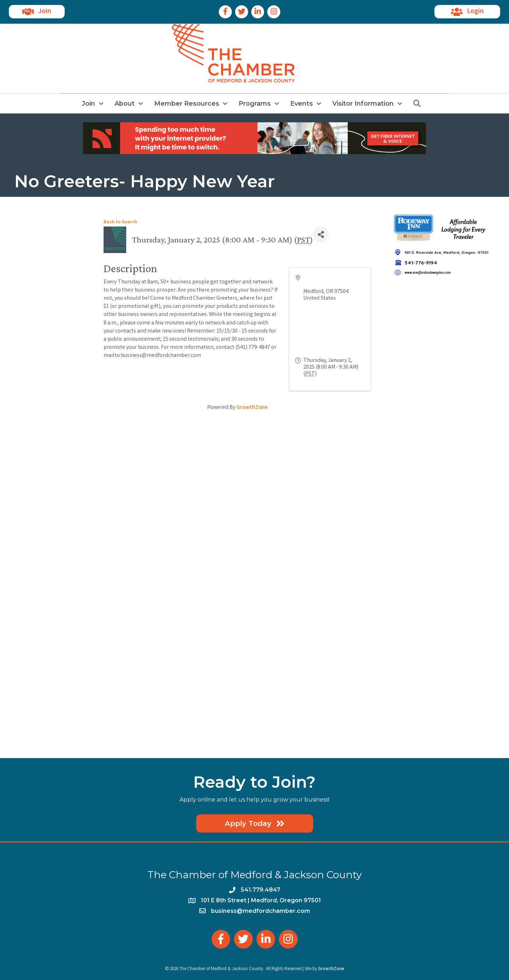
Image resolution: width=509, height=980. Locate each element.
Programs (255, 104)
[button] (37, 12)
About (125, 104)
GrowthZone (252, 408)
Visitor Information (363, 104)
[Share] (321, 234)
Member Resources (187, 104)
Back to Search (120, 222)
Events (302, 104)
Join (88, 104)
